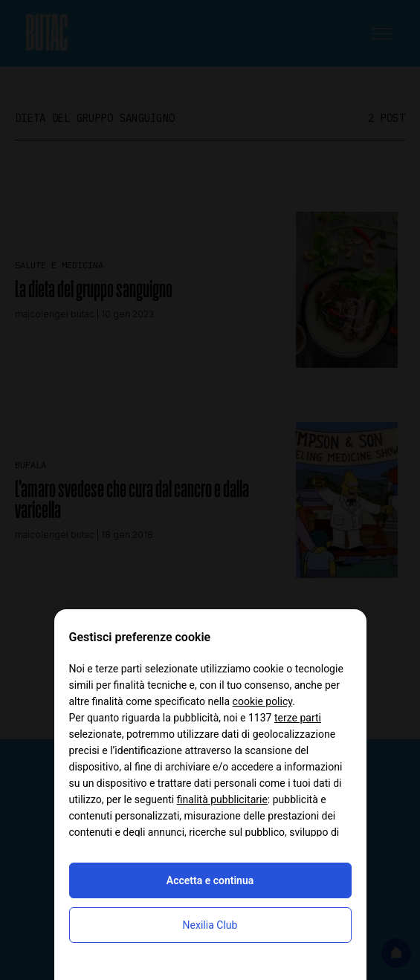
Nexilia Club (210, 925)
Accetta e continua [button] (210, 880)
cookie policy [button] (263, 701)
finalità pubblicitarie (222, 799)
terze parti (298, 718)
